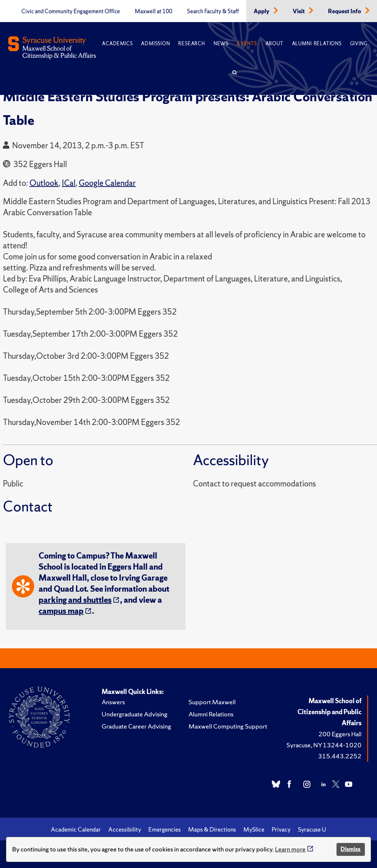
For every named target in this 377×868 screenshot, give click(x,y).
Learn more (290, 849)
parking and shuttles (75, 600)
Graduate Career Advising (136, 726)
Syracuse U (312, 829)
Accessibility (125, 829)
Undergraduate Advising (135, 714)
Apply (262, 11)
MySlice (254, 829)
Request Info (345, 11)
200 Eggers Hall (340, 734)
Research (191, 44)
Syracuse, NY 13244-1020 (324, 745)
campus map (61, 611)
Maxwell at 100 (154, 11)
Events (247, 44)
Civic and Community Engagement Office (71, 11)
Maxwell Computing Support (228, 726)
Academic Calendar (76, 829)
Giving (359, 44)
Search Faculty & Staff (213, 11)
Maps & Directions (212, 829)
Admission (155, 44)
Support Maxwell (212, 702)
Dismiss (350, 849)
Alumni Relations (317, 44)
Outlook (44, 183)
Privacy (281, 829)
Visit (299, 11)
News (221, 44)
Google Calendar (107, 183)
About (274, 44)
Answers (113, 702)
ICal (69, 183)
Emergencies (165, 829)
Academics (117, 44)
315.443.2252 (340, 756)
